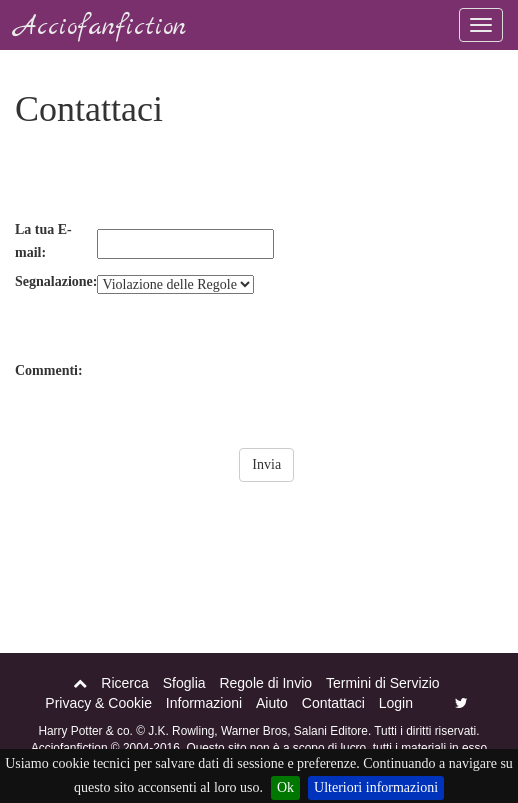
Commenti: (49, 370)
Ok (285, 787)
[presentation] (167, 179)
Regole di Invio (265, 683)
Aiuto (272, 703)
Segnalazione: (56, 281)
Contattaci (333, 703)
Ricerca (124, 683)
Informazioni (204, 703)
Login (396, 703)
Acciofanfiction (100, 27)
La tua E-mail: (43, 241)
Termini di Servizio (383, 683)
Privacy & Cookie (98, 703)
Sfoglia (184, 683)
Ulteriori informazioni (376, 787)
